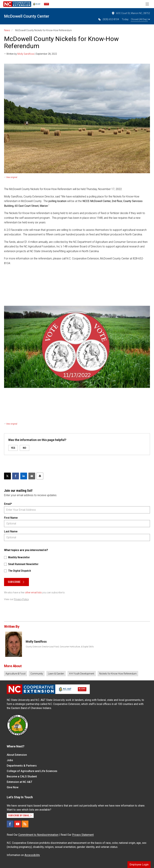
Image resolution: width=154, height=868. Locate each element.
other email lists (33, 592)
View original (12, 177)
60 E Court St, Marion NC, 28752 (131, 13)
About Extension (17, 755)
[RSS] (25, 824)
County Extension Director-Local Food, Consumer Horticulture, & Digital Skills (60, 647)
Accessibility (32, 855)
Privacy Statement (83, 835)
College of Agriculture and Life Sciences (32, 771)
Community (37, 674)
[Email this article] (32, 476)
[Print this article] (40, 476)
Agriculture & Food (15, 674)
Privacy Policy (21, 599)
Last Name (11, 531)
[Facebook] (10, 824)
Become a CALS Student (22, 776)
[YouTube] (18, 824)
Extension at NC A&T (20, 782)
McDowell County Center (27, 16)
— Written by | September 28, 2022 (31, 54)
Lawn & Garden (56, 674)
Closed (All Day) (140, 19)
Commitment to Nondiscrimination (38, 835)
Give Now (13, 787)
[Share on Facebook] (16, 476)
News (7, 30)
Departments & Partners (22, 766)
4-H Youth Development (82, 674)
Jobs (10, 760)
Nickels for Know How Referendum (118, 674)
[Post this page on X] (7, 476)
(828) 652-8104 (108, 19)
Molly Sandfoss (26, 54)
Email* (8, 504)
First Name (11, 518)
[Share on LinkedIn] (24, 476)
